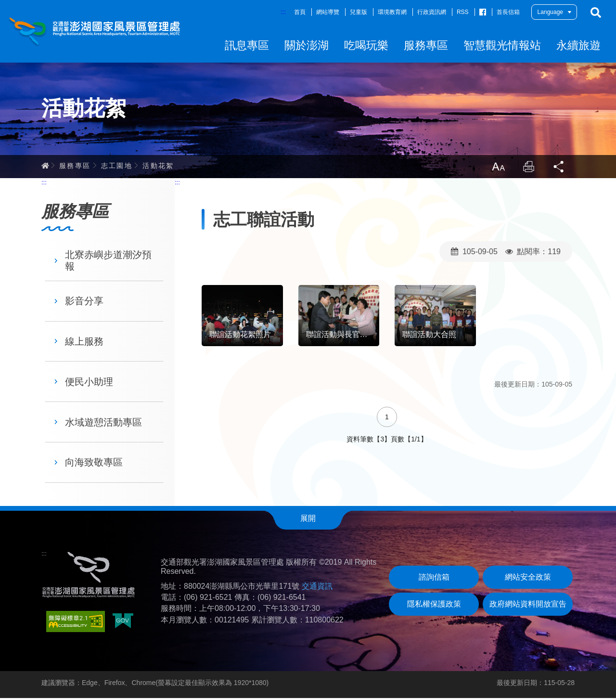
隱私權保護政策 (434, 605)
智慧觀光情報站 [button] (502, 45)
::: (283, 12)
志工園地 (117, 166)
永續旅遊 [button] (578, 45)
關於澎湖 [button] (307, 45)
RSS (463, 12)
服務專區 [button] (426, 45)
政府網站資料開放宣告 (528, 605)
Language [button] (550, 12)
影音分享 (84, 302)
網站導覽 (328, 12)
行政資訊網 (432, 12)
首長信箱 (508, 12)
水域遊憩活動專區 (103, 423)
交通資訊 (317, 587)
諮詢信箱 (434, 578)
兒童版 (359, 12)
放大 (498, 168)
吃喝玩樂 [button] (366, 45)
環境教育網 (392, 12)
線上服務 (84, 342)
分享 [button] (559, 168)
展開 (308, 519)
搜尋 (596, 13)
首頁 (300, 12)
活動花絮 (158, 166)
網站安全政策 (528, 578)
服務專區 (75, 166)
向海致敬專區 (94, 463)
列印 (528, 168)
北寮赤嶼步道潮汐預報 (108, 261)
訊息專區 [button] (247, 45)
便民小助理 (89, 383)
